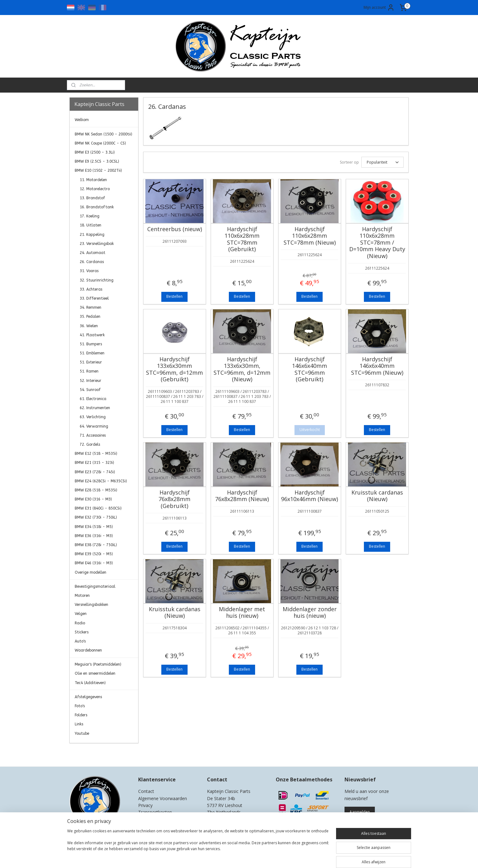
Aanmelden (360, 812)
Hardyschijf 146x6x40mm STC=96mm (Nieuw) (377, 366)
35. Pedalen (90, 317)
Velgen (81, 614)
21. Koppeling (92, 235)
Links (79, 724)
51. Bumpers (91, 344)
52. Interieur (91, 381)
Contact (146, 791)
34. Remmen (91, 307)
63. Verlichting (93, 417)
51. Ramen (89, 371)
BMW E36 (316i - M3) (94, 536)
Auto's (80, 641)
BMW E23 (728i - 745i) (95, 472)
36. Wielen (89, 326)
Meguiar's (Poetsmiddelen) (98, 664)
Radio (80, 623)
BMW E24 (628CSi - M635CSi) (101, 481)
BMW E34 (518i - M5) (94, 527)
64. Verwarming (94, 426)
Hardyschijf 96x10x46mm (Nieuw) (309, 496)
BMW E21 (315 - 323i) (94, 463)
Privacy (145, 805)
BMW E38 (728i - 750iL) (96, 545)
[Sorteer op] (382, 162)
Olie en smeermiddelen (95, 673)
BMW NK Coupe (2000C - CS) (100, 143)
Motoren (82, 596)
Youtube (82, 733)
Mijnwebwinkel (313, 857)
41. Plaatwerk (92, 335)
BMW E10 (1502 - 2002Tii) (98, 170)
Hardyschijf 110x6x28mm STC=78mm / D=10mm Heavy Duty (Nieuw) (377, 243)
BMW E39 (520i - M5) (94, 554)
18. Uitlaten (91, 225)
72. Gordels (90, 444)
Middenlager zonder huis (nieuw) (310, 613)
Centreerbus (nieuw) (175, 229)
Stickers (82, 632)
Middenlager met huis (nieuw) (242, 613)
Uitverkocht (310, 430)
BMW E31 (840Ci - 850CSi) (98, 508)
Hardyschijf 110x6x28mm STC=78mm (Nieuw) (310, 236)
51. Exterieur (91, 362)
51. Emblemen (92, 353)
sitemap (221, 857)
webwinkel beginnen (258, 857)
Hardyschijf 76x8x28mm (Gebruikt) (174, 499)
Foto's (80, 706)
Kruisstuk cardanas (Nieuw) (377, 496)
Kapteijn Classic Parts (94, 753)
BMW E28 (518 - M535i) (96, 490)
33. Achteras (91, 289)
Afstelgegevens (88, 697)
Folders (81, 715)
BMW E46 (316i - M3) (94, 563)
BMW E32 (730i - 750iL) (96, 517)
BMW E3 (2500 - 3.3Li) (95, 152)
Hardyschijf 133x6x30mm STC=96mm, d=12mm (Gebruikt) (174, 369)
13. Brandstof (92, 198)
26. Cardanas (92, 262)
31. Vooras (89, 271)
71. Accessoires (93, 435)
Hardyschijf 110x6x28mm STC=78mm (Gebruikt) (242, 239)
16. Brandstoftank (97, 207)
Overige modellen (91, 572)
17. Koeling (90, 216)
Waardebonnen (88, 650)
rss (234, 857)
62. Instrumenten (95, 408)
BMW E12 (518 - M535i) (96, 454)
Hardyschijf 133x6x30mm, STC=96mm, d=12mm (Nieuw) (242, 369)
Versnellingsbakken (91, 605)
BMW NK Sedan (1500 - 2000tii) (103, 134)
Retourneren (151, 819)
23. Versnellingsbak (97, 244)
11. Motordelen (93, 180)
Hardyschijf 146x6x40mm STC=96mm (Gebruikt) (309, 369)
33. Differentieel (94, 298)
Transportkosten (155, 812)
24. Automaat (93, 253)
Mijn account (379, 8)
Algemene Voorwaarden (163, 798)
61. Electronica (93, 399)
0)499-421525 (232, 819)
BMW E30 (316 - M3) (93, 499)
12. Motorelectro (95, 189)
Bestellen (174, 296)
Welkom (82, 120)
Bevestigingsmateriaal (95, 586)
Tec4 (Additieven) (90, 683)
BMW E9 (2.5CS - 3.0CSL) (97, 161)
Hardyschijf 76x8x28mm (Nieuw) (242, 496)
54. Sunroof (90, 390)
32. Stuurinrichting (97, 280)
